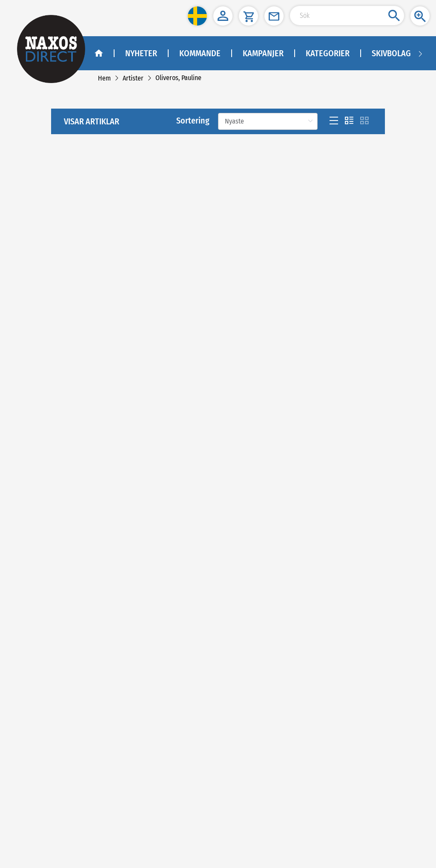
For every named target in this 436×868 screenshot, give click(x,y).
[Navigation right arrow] (420, 53)
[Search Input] (347, 16)
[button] (197, 16)
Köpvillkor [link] (31, 582)
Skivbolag (391, 53)
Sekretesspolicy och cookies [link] (52, 593)
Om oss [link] (28, 560)
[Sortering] (268, 170)
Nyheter (141, 53)
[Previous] (210, 440)
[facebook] (28, 654)
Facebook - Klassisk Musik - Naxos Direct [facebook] (67, 665)
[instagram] (67, 654)
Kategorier (328, 53)
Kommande (200, 53)
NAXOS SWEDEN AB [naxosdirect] (41, 705)
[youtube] (48, 654)
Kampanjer (263, 53)
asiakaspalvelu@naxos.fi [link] (78, 801)
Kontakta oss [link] (34, 571)
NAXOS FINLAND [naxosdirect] (38, 780)
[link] (104, 78)
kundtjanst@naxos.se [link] (62, 759)
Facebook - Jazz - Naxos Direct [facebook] (54, 676)
